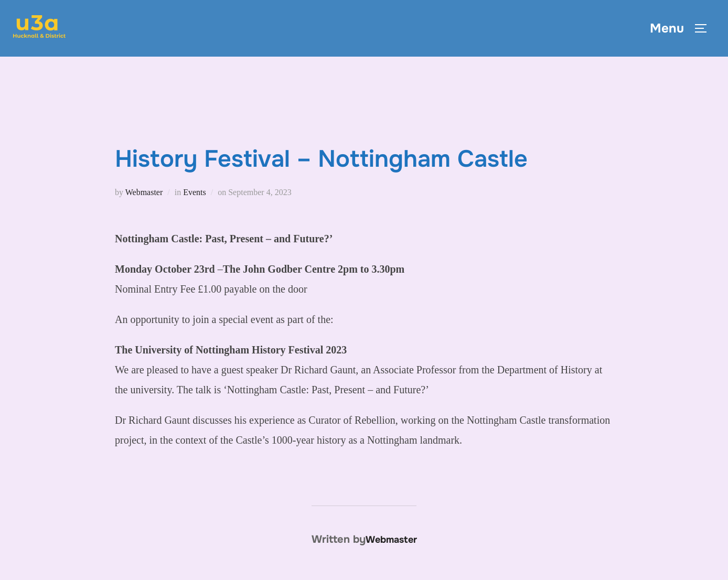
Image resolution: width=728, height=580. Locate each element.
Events (195, 192)
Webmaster (144, 192)
